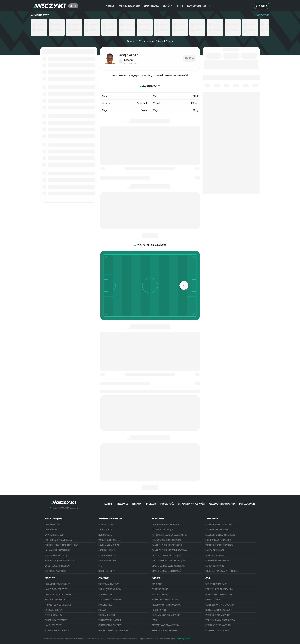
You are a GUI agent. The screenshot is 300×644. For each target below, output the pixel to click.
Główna (131, 41)
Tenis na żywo (106, 594)
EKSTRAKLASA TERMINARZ (218, 540)
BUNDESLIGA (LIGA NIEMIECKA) (59, 561)
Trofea (169, 75)
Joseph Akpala (164, 41)
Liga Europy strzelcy (56, 589)
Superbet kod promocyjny (220, 605)
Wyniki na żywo (129, 6)
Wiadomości (181, 75)
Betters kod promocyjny (165, 625)
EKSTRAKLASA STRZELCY (57, 600)
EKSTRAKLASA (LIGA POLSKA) (59, 540)
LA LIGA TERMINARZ (215, 550)
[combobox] (190, 59)
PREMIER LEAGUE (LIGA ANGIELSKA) (61, 545)
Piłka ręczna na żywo (110, 589)
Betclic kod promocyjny (219, 594)
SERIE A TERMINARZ (215, 555)
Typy (180, 6)
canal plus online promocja (167, 545)
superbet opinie (160, 594)
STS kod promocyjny (217, 584)
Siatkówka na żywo (109, 584)
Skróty (168, 6)
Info (115, 75)
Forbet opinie (159, 610)
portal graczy (247, 504)
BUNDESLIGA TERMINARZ (217, 561)
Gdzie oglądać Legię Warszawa (168, 566)
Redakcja (123, 504)
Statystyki (134, 75)
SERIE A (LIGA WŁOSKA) (56, 555)
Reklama (136, 504)
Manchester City (107, 561)
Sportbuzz (151, 6)
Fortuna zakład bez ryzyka (221, 620)
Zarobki (159, 75)
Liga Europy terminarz (218, 530)
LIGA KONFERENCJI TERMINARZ (220, 535)
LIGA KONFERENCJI (54, 535)
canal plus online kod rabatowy (170, 550)
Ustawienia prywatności (191, 504)
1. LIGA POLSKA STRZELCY (57, 631)
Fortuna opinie (160, 589)
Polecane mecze (107, 615)
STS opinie (157, 584)
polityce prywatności (183, 639)
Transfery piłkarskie (110, 620)
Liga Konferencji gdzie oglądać (169, 561)
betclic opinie (213, 600)
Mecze (123, 75)
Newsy (110, 6)
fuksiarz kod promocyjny (166, 615)
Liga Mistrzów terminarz (219, 524)
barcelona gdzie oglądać (166, 524)
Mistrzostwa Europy (110, 625)
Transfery (147, 75)
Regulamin (151, 504)
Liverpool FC (105, 535)
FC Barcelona (106, 524)
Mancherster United (109, 540)
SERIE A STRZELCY (53, 615)
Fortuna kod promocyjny (219, 589)
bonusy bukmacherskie (164, 631)
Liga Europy (51, 530)
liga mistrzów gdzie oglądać (114, 631)
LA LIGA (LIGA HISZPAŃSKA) (57, 550)
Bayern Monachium (109, 545)
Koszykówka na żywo (110, 600)
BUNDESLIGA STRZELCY (56, 620)
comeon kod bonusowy (218, 631)
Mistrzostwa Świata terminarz (222, 571)
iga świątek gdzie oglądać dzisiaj (170, 535)
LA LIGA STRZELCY (53, 610)
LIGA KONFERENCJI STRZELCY (59, 594)
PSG (100, 566)
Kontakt (109, 504)
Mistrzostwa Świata (55, 571)
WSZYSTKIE (263, 15)
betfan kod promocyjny (219, 610)
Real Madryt (105, 530)
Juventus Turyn (107, 571)
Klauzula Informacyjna (222, 504)
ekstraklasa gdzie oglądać (167, 540)
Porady (102, 610)
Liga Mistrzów (52, 524)
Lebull (155, 620)
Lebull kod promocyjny (218, 625)
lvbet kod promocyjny (218, 615)
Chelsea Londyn (107, 555)
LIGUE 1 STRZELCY (53, 625)
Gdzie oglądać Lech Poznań (166, 571)
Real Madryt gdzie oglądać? (167, 605)
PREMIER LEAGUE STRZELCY (58, 605)
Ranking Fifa (105, 605)
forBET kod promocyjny (165, 600)
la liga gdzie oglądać (163, 530)
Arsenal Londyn (107, 550)
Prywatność (167, 504)
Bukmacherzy (199, 6)
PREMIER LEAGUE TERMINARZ (219, 545)
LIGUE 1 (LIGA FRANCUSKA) (57, 566)
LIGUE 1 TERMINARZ (215, 566)
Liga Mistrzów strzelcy (57, 584)
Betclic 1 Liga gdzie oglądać (167, 555)
